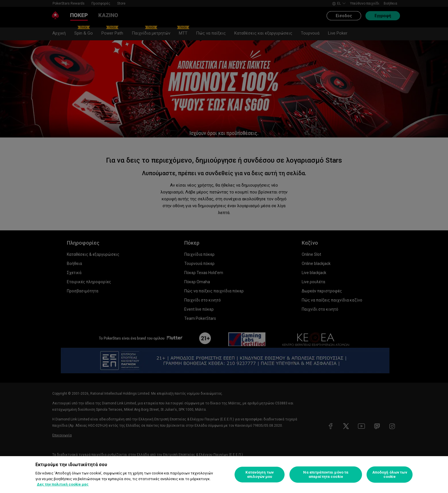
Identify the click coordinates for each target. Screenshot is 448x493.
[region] (224, 475)
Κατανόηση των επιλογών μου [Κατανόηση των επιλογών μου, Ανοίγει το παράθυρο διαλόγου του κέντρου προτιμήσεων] (260, 475)
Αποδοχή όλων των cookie (390, 475)
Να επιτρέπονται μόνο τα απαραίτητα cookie (326, 475)
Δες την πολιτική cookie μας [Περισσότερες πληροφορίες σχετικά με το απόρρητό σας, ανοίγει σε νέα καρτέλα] (63, 484)
